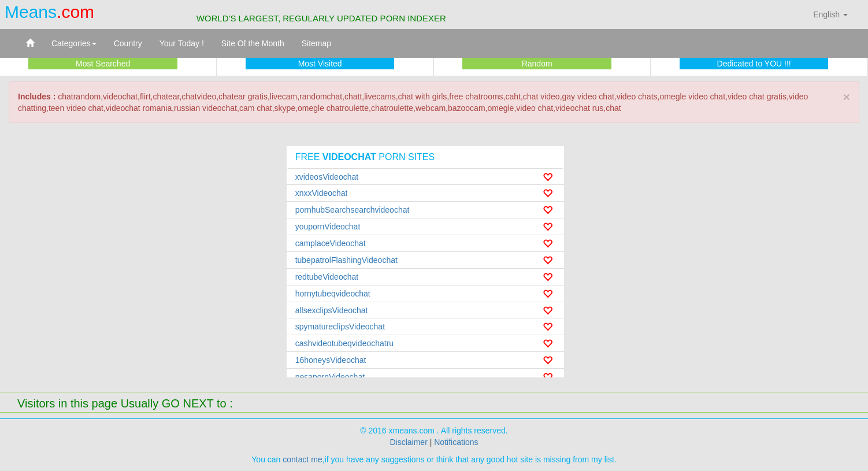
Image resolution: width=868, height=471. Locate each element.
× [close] (847, 97)
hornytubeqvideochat (333, 294)
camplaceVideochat (331, 243)
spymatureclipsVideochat (340, 327)
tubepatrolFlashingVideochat (346, 260)
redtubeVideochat (327, 277)
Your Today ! (182, 43)
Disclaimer (408, 442)
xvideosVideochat (327, 177)
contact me (302, 459)
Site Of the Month (253, 43)
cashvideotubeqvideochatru (344, 343)
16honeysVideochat (331, 360)
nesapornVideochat (330, 377)
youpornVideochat (328, 227)
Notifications (456, 442)
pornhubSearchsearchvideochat (353, 210)
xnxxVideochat (322, 193)
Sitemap (316, 43)
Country (128, 43)
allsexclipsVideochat (332, 310)
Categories (74, 43)
